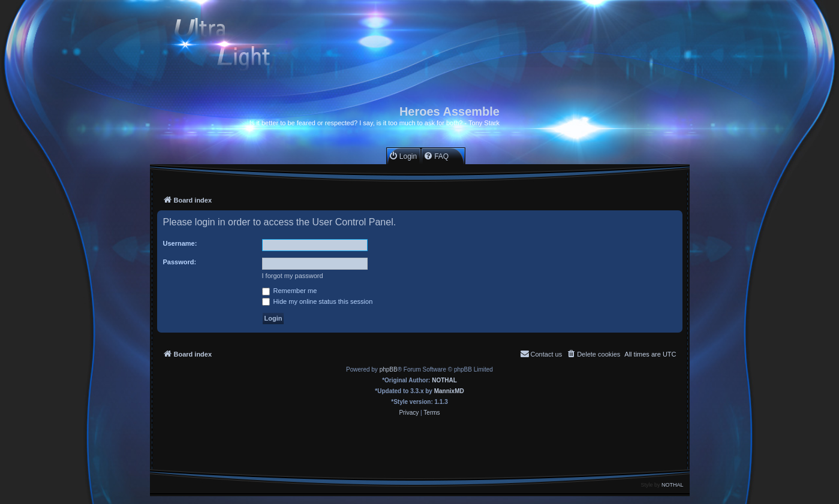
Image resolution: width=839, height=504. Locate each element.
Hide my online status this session (318, 301)
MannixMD (449, 391)
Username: (180, 243)
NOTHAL (444, 380)
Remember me (290, 291)
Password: (180, 262)
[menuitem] (403, 156)
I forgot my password (293, 276)
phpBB (389, 369)
